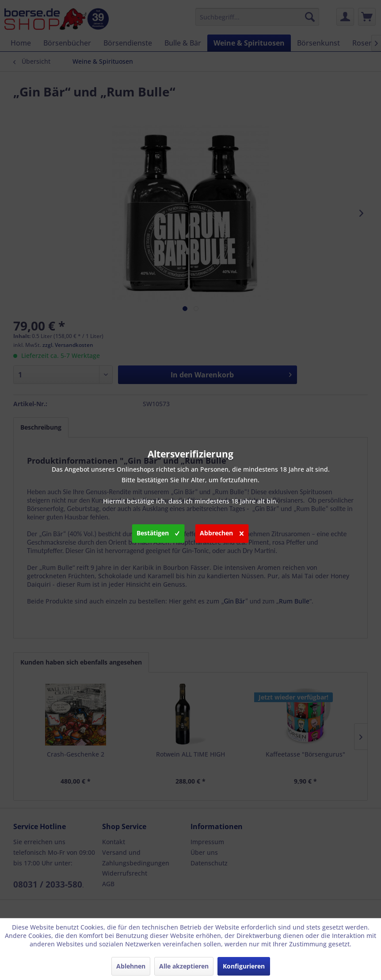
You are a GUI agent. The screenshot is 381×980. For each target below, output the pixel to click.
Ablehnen (131, 966)
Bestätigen (158, 532)
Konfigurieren (244, 966)
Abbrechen (222, 532)
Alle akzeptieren (184, 966)
